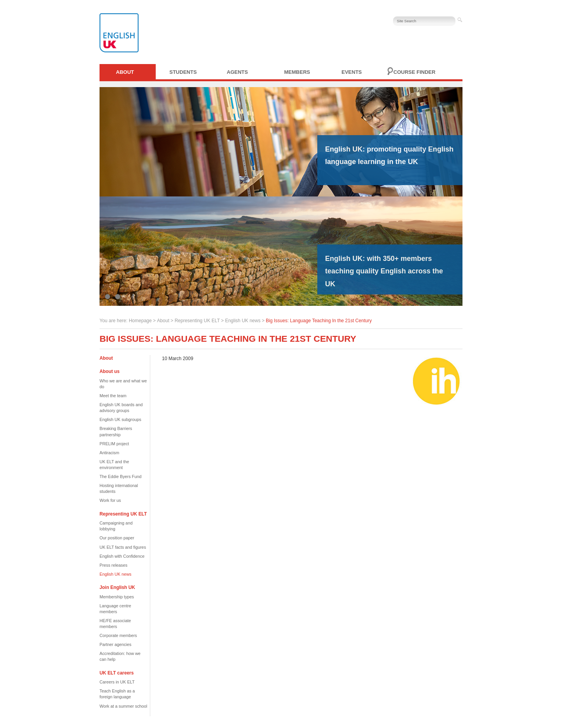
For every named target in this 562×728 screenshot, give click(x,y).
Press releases (113, 565)
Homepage (140, 321)
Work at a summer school (123, 706)
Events (352, 72)
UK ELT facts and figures (123, 547)
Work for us (110, 500)
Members (297, 72)
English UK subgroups (120, 419)
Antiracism (109, 453)
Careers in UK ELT (117, 682)
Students (183, 72)
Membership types (117, 597)
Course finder (414, 72)
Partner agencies (116, 644)
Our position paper (117, 538)
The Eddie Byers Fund (120, 476)
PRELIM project (114, 444)
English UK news (243, 321)
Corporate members (118, 635)
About (125, 72)
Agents (237, 72)
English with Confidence (122, 556)
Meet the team (113, 396)
